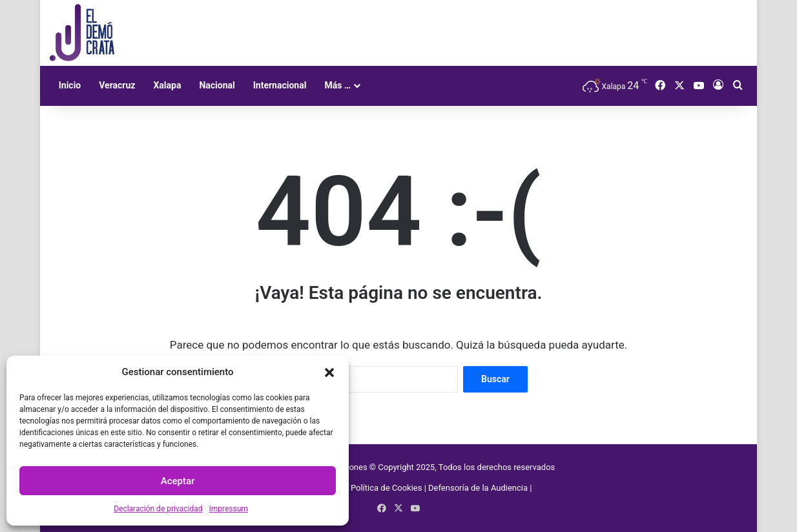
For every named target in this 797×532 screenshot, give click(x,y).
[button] (329, 373)
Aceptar (178, 481)
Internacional (280, 85)
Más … (337, 85)
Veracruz (117, 85)
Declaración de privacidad (158, 509)
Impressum (228, 509)
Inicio (70, 85)
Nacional (217, 85)
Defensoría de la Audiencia (478, 488)
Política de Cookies (387, 488)
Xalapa (167, 85)
